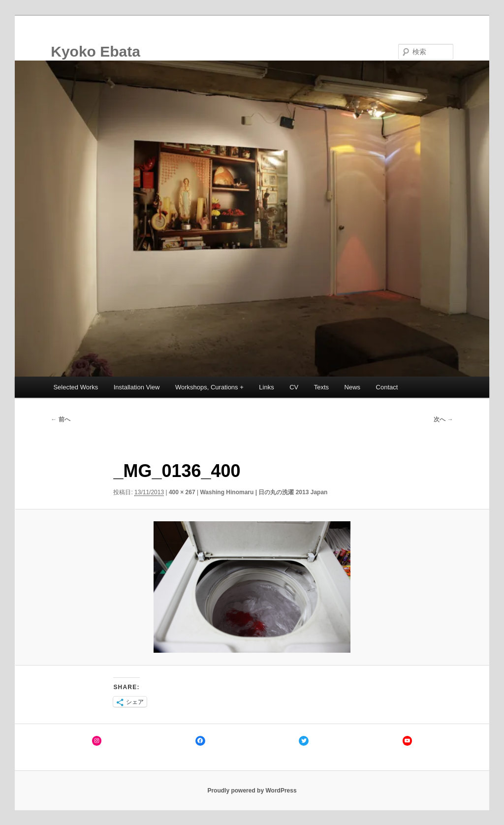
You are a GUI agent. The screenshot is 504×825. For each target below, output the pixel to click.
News (353, 387)
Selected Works (76, 387)
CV (294, 387)
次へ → (443, 419)
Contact (387, 387)
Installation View (137, 387)
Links (266, 387)
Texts (321, 387)
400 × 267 (182, 492)
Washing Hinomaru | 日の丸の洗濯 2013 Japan (264, 492)
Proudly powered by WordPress (252, 791)
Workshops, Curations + (209, 387)
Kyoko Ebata (95, 51)
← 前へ (60, 419)
